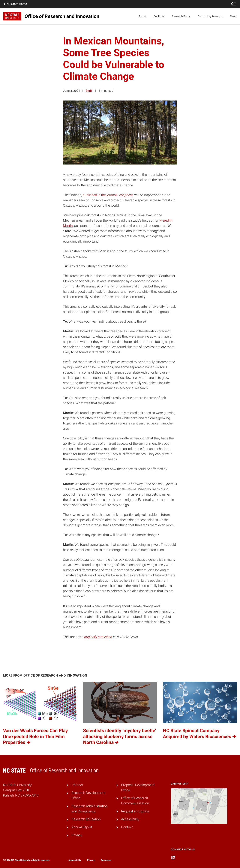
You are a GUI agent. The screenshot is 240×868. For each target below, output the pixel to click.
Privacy (77, 835)
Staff (89, 91)
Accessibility (130, 819)
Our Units (159, 16)
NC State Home (15, 4)
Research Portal (181, 16)
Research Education (86, 819)
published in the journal (108, 195)
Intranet (77, 785)
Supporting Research (210, 16)
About (142, 16)
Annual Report (82, 827)
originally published (98, 637)
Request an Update (135, 811)
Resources (106, 860)
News (233, 16)
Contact (127, 827)
